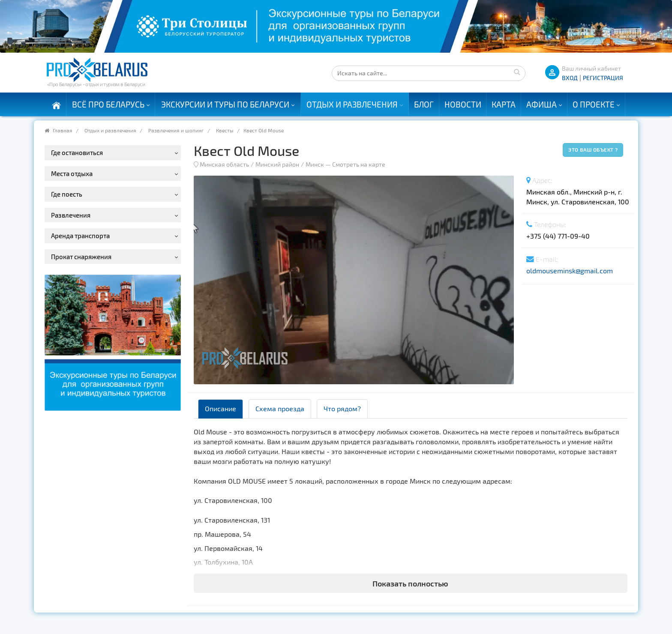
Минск (315, 164)
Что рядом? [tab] (342, 408)
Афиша (541, 104)
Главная (63, 130)
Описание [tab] (220, 408)
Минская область (224, 164)
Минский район (277, 164)
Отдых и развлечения (352, 104)
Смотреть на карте (359, 164)
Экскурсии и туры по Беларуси (225, 104)
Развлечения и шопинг (176, 130)
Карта (504, 104)
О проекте (594, 104)
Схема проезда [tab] (280, 408)
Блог (424, 104)
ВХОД (570, 78)
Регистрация (603, 78)
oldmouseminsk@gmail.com (570, 271)
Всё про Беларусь (108, 104)
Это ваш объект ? (593, 150)
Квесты (225, 130)
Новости (463, 104)
